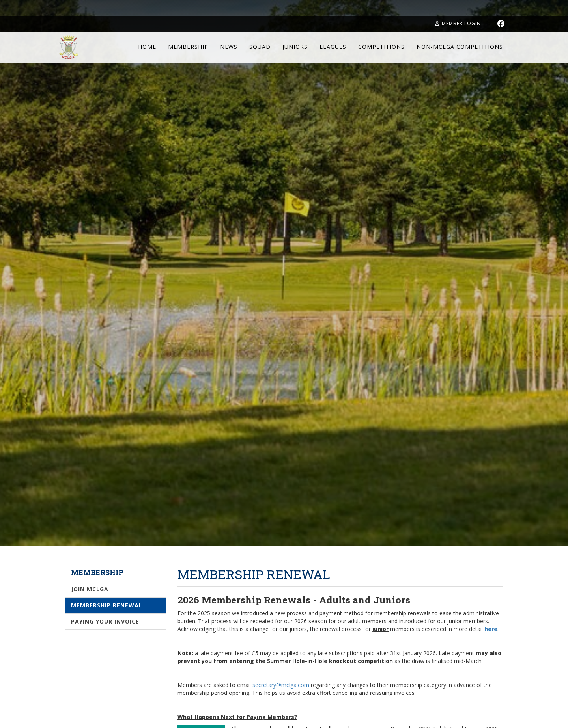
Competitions (381, 47)
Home (147, 47)
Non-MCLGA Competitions (460, 47)
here (491, 629)
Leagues (333, 47)
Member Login (458, 23)
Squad (260, 47)
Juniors (295, 47)
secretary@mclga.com (281, 685)
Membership (188, 47)
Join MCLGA (90, 589)
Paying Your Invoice (105, 621)
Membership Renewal (107, 605)
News (229, 47)
